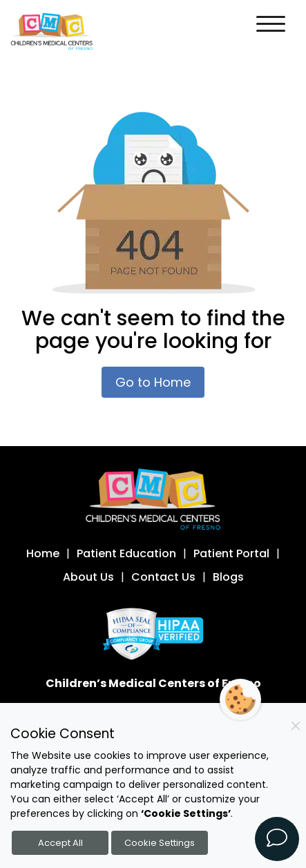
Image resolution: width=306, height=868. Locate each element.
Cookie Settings (160, 843)
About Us (88, 577)
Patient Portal (231, 553)
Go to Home (153, 382)
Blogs (228, 577)
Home (43, 553)
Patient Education (126, 553)
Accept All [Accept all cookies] (60, 843)
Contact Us (163, 577)
